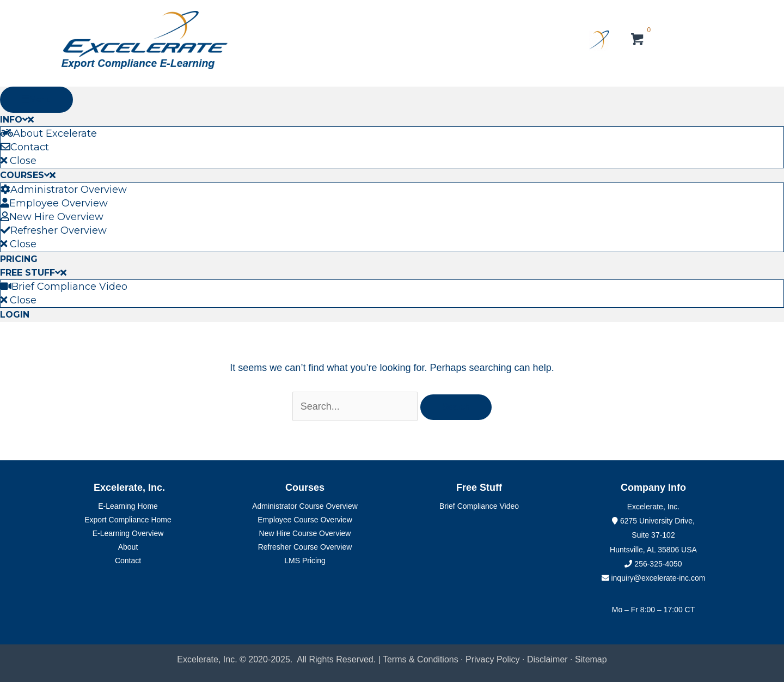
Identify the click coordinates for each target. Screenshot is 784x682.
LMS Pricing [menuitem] (305, 561)
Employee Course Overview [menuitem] (305, 520)
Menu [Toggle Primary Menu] (36, 99)
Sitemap (591, 659)
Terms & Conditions (421, 659)
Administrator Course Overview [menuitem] (305, 506)
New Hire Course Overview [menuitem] (305, 533)
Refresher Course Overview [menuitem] (305, 547)
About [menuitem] (128, 547)
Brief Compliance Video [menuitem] (479, 506)
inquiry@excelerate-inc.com (654, 578)
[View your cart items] (638, 41)
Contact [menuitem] (128, 561)
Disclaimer (549, 659)
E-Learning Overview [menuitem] (128, 533)
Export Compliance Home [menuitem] (128, 520)
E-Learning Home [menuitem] (128, 506)
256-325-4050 (658, 564)
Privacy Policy (493, 659)
